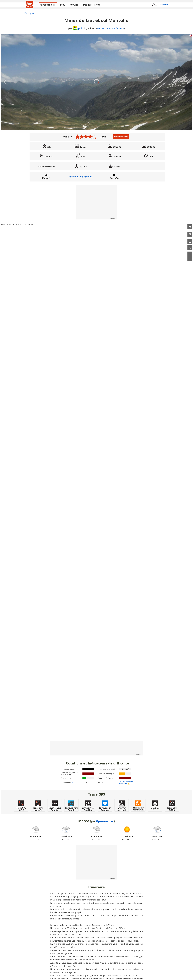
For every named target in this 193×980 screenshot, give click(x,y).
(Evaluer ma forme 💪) (126, 782)
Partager (86, 5)
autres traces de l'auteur (111, 28)
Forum (74, 5)
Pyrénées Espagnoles (80, 177)
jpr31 (78, 28)
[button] (190, 227)
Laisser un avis (121, 136)
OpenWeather (105, 821)
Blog (63, 5)
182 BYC (123, 781)
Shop (97, 5)
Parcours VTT (48, 5)
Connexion (164, 5)
